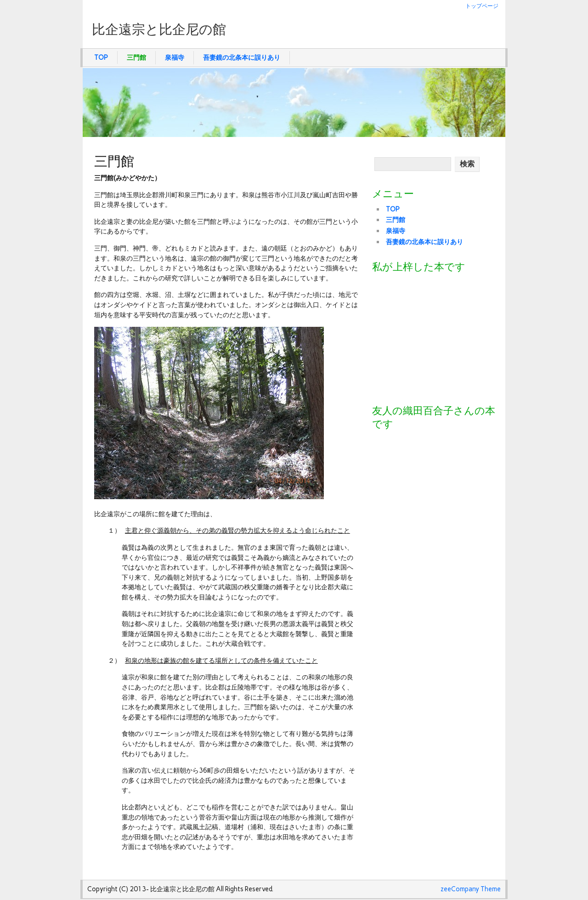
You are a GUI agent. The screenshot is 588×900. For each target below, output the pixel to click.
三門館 (136, 57)
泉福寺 (175, 57)
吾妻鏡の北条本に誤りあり (242, 57)
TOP (101, 57)
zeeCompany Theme (471, 889)
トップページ (482, 6)
